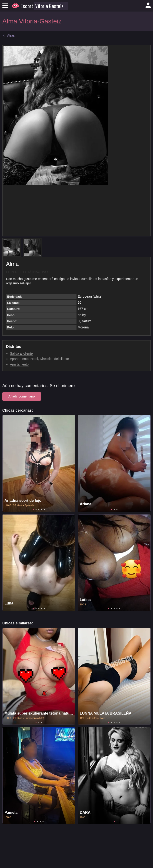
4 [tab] (42, 509)
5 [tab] (44, 509)
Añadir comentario (22, 396)
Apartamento (19, 364)
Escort (27, 6)
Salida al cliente (21, 353)
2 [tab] (36, 509)
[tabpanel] (39, 464)
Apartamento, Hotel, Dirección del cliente (40, 359)
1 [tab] (33, 509)
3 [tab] (39, 509)
